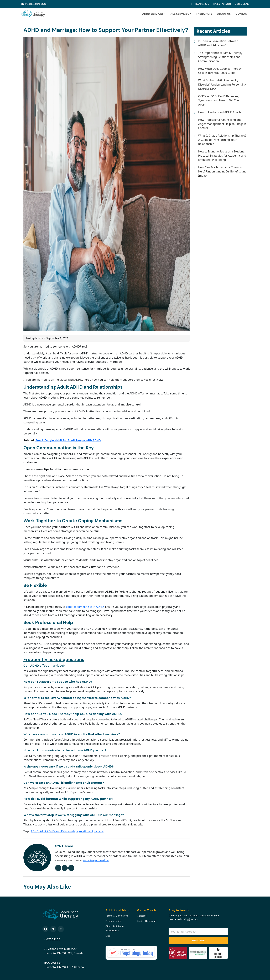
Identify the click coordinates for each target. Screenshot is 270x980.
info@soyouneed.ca (35, 4)
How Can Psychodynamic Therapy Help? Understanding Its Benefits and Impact (222, 171)
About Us (224, 14)
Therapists (204, 14)
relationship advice (91, 831)
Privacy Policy (114, 921)
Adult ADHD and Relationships (59, 831)
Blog (108, 936)
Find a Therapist (222, 4)
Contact (242, 14)
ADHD (35, 831)
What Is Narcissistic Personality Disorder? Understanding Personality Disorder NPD (222, 85)
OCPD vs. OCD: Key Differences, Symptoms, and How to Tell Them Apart (220, 100)
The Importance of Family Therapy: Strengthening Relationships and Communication (221, 57)
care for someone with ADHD (85, 607)
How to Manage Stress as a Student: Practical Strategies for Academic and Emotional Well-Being (222, 156)
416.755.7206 (202, 4)
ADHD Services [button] (153, 14)
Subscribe (198, 941)
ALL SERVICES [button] (180, 14)
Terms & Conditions (117, 916)
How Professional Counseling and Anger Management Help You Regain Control (222, 124)
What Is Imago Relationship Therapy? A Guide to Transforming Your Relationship (222, 140)
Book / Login (242, 4)
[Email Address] (198, 931)
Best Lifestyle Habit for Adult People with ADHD (68, 440)
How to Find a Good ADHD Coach (220, 112)
